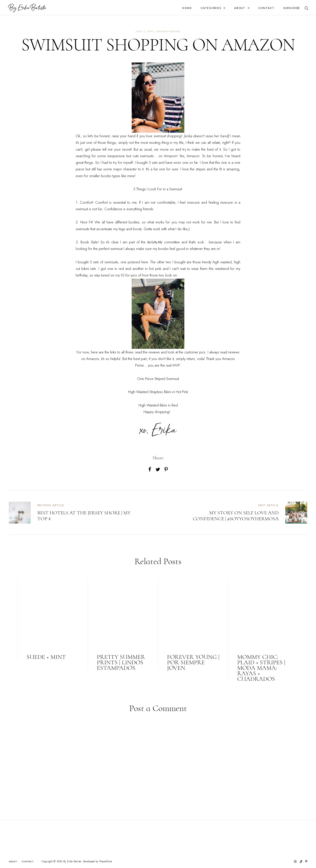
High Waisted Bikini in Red (158, 405)
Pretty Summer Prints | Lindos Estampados (121, 662)
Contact (266, 8)
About (240, 8)
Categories (211, 8)
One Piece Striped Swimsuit (158, 379)
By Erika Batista (72, 861)
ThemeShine (106, 862)
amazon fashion (168, 31)
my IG (120, 275)
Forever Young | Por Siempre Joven (193, 662)
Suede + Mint (46, 657)
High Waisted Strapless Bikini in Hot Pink (158, 392)
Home (187, 8)
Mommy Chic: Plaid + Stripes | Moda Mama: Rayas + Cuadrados (261, 668)
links (113, 352)
